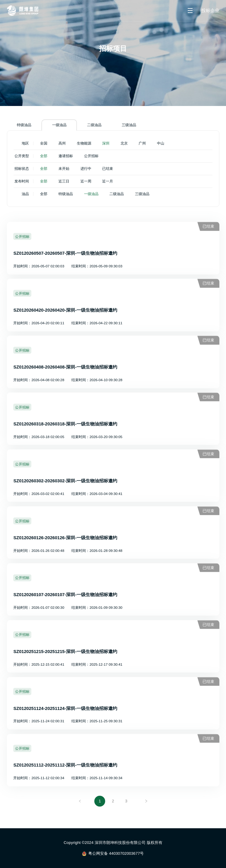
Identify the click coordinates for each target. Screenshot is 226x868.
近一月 (108, 181)
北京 (124, 143)
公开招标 (91, 156)
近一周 (86, 181)
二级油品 (94, 125)
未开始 (64, 168)
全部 (44, 156)
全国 (44, 143)
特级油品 (24, 125)
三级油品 (129, 125)
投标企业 (210, 11)
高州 (62, 143)
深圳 (106, 143)
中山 (161, 143)
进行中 (86, 168)
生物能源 (84, 143)
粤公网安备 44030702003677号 (116, 853)
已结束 (108, 168)
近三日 (64, 181)
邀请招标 (66, 156)
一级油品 (59, 125)
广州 (142, 143)
